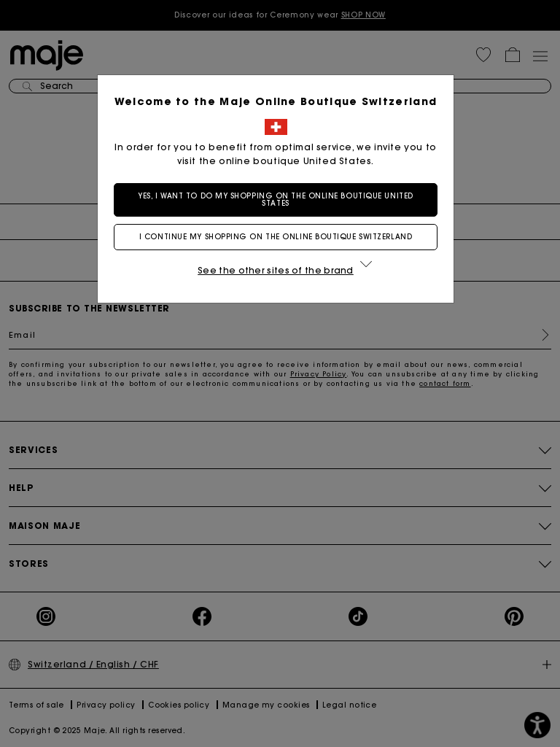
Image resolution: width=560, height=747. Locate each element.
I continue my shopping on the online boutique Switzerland (280, 237)
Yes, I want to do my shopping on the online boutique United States (280, 200)
